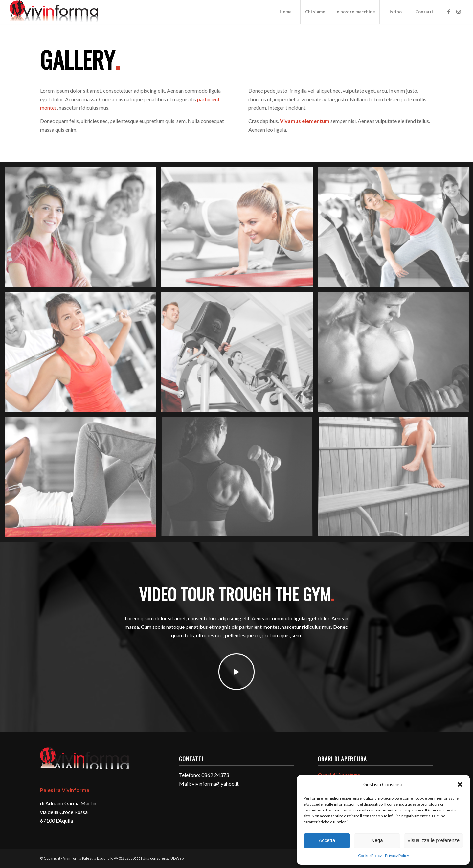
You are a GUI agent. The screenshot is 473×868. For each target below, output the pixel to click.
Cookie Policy (370, 855)
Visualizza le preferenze (433, 840)
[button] (460, 784)
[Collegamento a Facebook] (449, 11)
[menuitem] (285, 12)
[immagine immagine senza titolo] (83, 229)
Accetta (327, 840)
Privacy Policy (397, 855)
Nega (377, 840)
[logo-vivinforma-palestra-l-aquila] (54, 12)
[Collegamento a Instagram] (459, 11)
